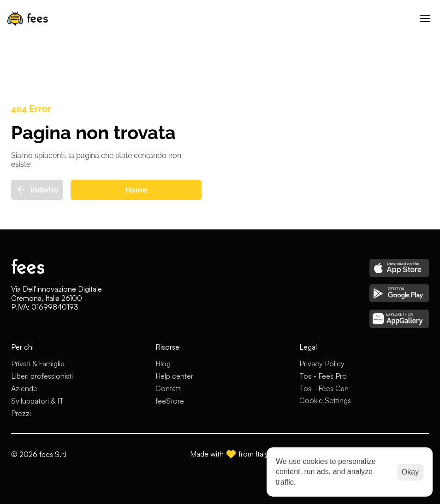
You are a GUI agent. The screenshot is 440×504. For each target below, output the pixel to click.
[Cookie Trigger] (325, 400)
